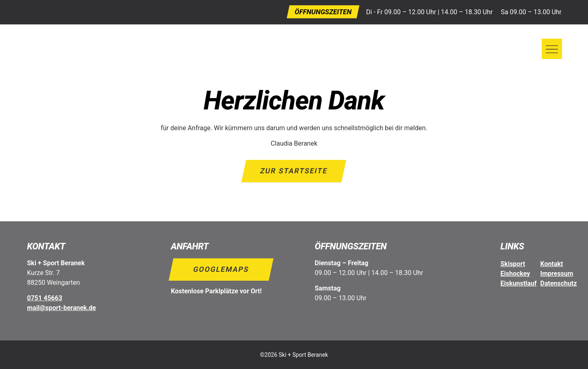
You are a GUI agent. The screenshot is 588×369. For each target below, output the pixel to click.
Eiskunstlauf (519, 283)
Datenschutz (559, 283)
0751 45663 (45, 298)
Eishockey (515, 274)
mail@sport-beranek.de (62, 308)
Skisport (513, 264)
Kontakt (552, 264)
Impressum (557, 274)
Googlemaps (221, 269)
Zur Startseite (294, 171)
